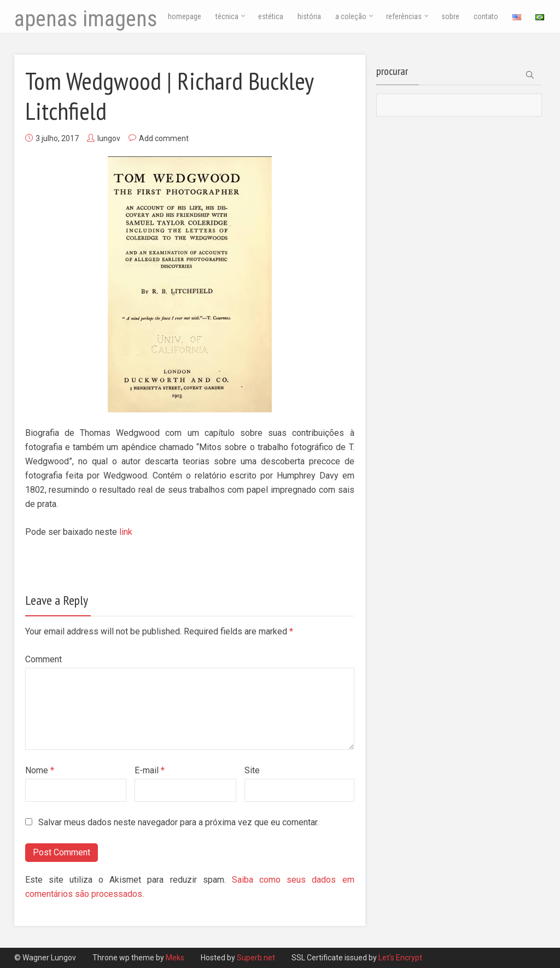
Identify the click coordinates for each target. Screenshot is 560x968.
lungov (109, 138)
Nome (40, 770)
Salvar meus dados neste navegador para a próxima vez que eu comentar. (179, 822)
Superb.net (257, 958)
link (126, 532)
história (309, 16)
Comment (43, 659)
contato (486, 16)
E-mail (150, 770)
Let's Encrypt (400, 958)
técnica (227, 16)
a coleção (351, 16)
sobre (450, 16)
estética (271, 16)
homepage (185, 16)
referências (404, 16)
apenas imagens (86, 19)
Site (252, 770)
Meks (176, 958)
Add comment (164, 138)
